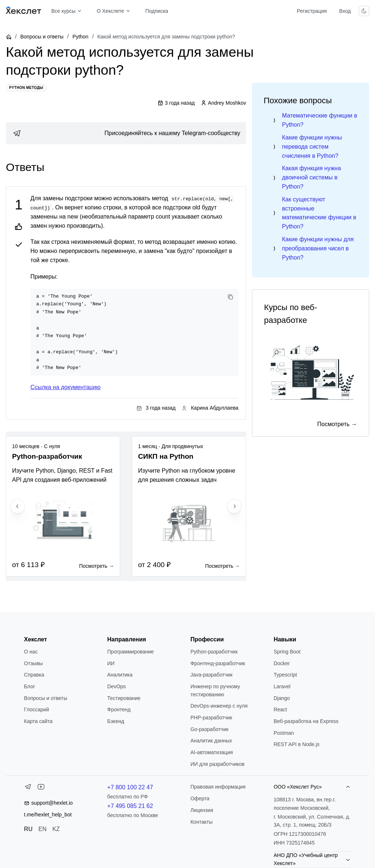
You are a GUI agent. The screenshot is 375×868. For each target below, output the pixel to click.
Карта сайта (38, 721)
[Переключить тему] (364, 11)
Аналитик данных (211, 741)
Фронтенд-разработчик (218, 663)
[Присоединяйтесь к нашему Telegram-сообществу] (126, 133)
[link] (126, 133)
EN (42, 829)
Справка (34, 675)
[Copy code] (230, 297)
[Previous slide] (18, 506)
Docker (282, 663)
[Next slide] (234, 506)
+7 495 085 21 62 (130, 806)
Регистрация (312, 11)
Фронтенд (119, 709)
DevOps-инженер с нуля (219, 706)
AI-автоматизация (212, 752)
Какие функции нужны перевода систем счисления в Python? (312, 147)
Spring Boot (287, 652)
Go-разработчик (209, 729)
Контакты (201, 822)
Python (81, 37)
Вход (345, 11)
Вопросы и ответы (42, 37)
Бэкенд (116, 721)
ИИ (111, 663)
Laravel (282, 686)
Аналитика (120, 675)
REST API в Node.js (296, 744)
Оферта (200, 798)
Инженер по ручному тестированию (215, 690)
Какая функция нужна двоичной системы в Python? (311, 177)
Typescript (285, 675)
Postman (284, 733)
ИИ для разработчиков (218, 764)
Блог (30, 686)
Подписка (157, 11)
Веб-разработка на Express (306, 721)
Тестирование (124, 698)
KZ (56, 829)
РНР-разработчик (211, 718)
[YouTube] (41, 788)
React (280, 709)
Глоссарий (37, 709)
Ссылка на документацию (65, 387)
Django (282, 698)
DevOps (117, 686)
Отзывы (34, 663)
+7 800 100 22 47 (130, 787)
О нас (31, 652)
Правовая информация (218, 787)
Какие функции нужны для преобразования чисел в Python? (318, 248)
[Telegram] (28, 788)
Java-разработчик (211, 675)
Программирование (131, 652)
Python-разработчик (214, 652)
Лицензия (202, 810)
